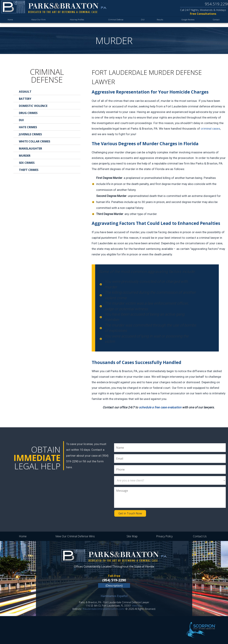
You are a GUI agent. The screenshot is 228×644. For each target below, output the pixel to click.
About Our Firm (38, 22)
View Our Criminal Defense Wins (75, 536)
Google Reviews (186, 22)
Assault (25, 92)
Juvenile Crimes (30, 134)
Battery (25, 99)
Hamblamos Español (114, 596)
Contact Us (200, 536)
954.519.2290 (215, 4)
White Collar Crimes (35, 141)
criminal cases (210, 129)
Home (11, 22)
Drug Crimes (28, 113)
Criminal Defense (114, 22)
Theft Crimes (29, 170)
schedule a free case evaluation (160, 407)
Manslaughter (30, 149)
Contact (216, 22)
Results (157, 22)
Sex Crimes (27, 163)
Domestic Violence (33, 106)
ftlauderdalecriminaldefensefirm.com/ (104, 609)
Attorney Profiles (75, 22)
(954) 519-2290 (114, 580)
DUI (140, 22)
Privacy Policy (164, 536)
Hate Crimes (28, 127)
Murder (25, 156)
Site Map (132, 536)
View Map (137, 606)
